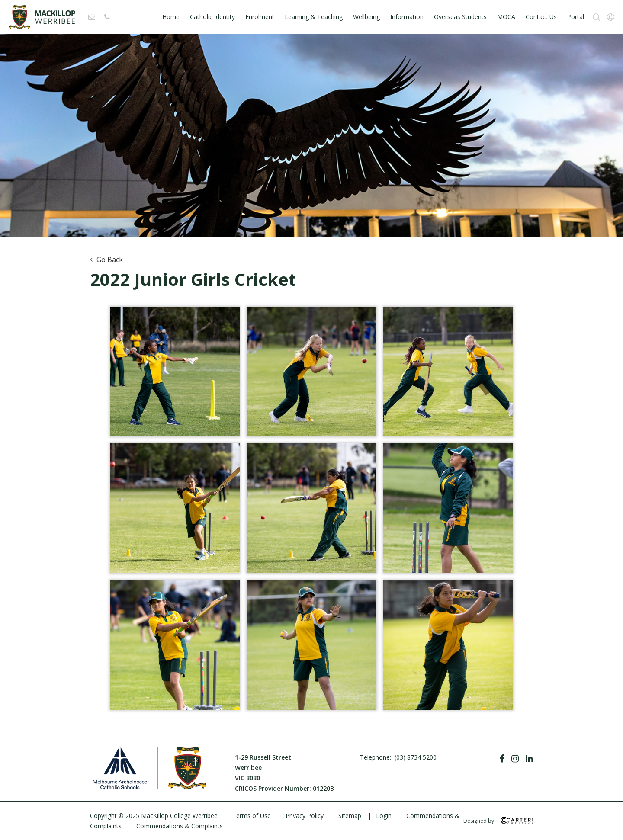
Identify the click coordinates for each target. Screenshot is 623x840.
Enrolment (260, 17)
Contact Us (541, 17)
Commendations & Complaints (180, 826)
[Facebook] (502, 759)
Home (171, 17)
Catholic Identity (212, 17)
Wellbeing (366, 17)
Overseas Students (460, 17)
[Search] (596, 17)
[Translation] (611, 17)
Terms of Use (252, 816)
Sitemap (350, 816)
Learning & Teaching (314, 17)
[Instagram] (515, 759)
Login (384, 816)
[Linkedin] (529, 759)
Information (407, 17)
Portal (576, 17)
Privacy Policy (305, 816)
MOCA (506, 17)
